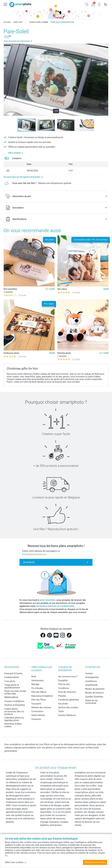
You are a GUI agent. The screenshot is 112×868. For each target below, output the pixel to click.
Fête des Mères (39, 692)
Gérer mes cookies (16, 862)
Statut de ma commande (91, 702)
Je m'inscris (29, 562)
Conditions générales (69, 700)
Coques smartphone (14, 701)
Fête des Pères (39, 700)
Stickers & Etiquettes (15, 705)
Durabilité (63, 680)
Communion (37, 711)
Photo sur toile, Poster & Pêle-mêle (15, 692)
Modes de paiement (95, 689)
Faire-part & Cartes (13, 673)
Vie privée (63, 704)
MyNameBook (11, 697)
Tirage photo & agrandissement (12, 686)
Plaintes (62, 696)
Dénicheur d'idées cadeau (13, 725)
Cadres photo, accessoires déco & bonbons (14, 712)
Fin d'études (37, 688)
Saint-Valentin (38, 715)
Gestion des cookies (68, 707)
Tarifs (61, 711)
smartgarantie (92, 677)
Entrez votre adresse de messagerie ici (41, 551)
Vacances (36, 719)
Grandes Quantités (94, 697)
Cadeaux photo (12, 677)
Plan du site (64, 684)
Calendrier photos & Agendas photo (14, 719)
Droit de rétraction (67, 692)
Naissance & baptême (42, 696)
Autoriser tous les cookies (95, 862)
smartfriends (91, 685)
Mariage (35, 684)
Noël (34, 677)
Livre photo (10, 681)
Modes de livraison (94, 693)
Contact (89, 673)
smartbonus (91, 681)
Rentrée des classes (41, 707)
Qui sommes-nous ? (68, 677)
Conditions (64, 688)
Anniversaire (37, 680)
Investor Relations (67, 715)
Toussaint (36, 704)
